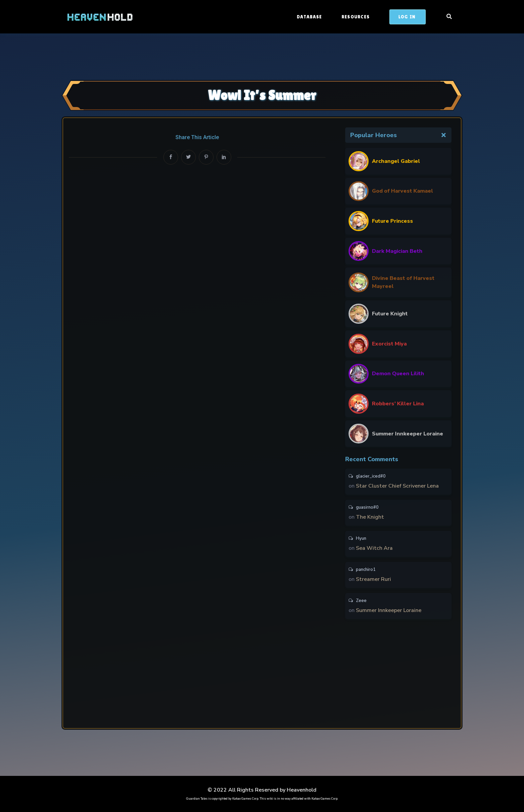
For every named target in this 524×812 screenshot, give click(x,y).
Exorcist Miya (389, 344)
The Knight (370, 517)
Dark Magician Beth (397, 251)
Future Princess (392, 221)
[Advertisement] (262, 56)
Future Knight (390, 314)
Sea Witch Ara (374, 548)
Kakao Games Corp (245, 799)
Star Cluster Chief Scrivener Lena (397, 486)
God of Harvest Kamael (403, 191)
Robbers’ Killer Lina (398, 404)
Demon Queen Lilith (398, 374)
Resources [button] (356, 17)
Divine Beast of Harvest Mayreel (403, 282)
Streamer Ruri (373, 579)
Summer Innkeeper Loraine (408, 434)
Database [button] (310, 17)
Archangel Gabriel (396, 161)
